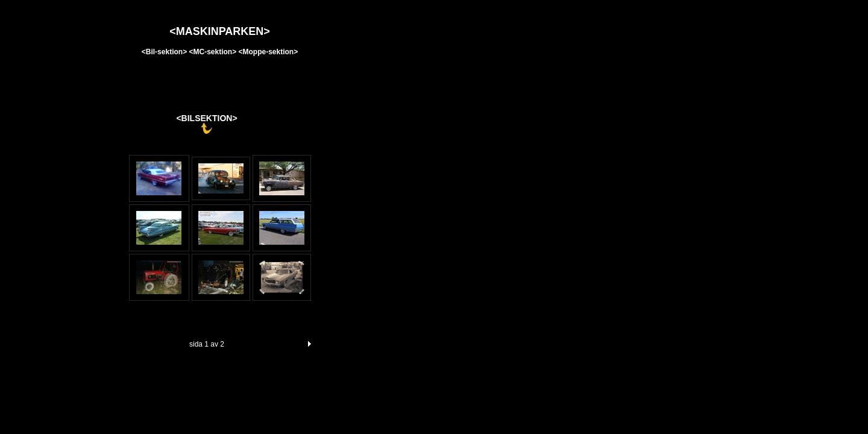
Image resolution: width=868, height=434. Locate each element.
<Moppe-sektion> (269, 52)
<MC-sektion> (212, 52)
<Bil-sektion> (165, 52)
